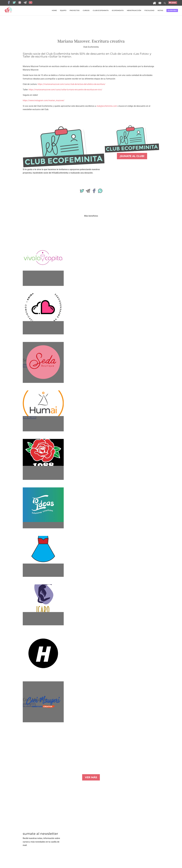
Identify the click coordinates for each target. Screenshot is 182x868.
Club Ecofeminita (91, 47)
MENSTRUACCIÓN (134, 10)
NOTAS (160, 10)
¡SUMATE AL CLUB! (132, 156)
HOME (54, 10)
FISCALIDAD (149, 10)
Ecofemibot (172, 10)
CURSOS (86, 10)
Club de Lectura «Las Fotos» (130, 54)
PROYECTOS (75, 10)
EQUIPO (63, 10)
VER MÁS (91, 777)
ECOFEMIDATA (118, 10)
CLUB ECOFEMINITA (101, 10)
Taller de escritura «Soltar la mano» (47, 57)
